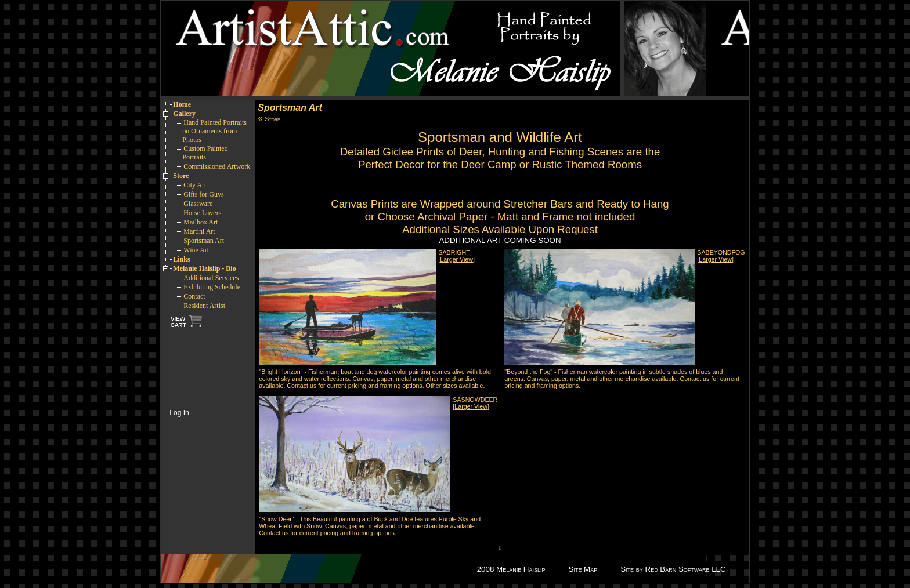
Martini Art (199, 231)
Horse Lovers (202, 213)
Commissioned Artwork (217, 166)
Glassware (198, 204)
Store (272, 119)
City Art (195, 185)
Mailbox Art (201, 222)
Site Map (583, 569)
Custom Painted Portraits (205, 153)
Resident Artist (204, 306)
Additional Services (211, 278)
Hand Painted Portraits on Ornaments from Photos (214, 131)
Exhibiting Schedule (212, 287)
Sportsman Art (204, 241)
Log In (179, 413)
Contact (194, 296)
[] (456, 259)
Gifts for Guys (203, 194)
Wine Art (196, 250)
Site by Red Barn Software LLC (673, 569)
